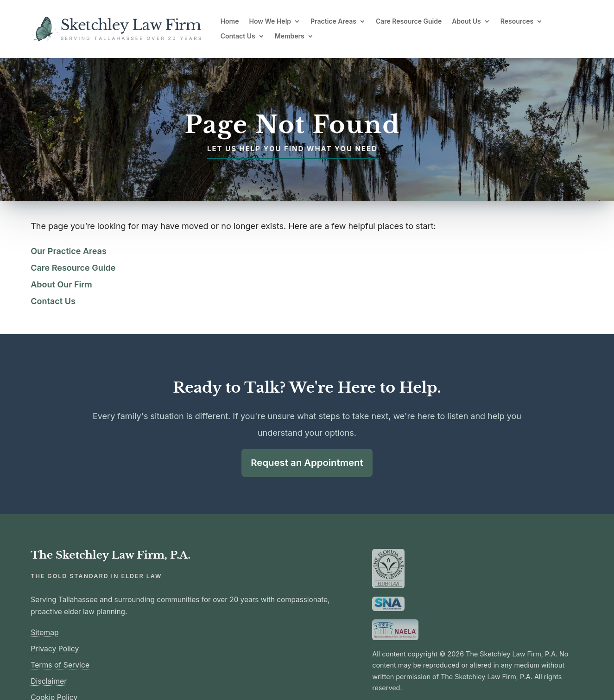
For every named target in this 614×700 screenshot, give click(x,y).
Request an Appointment (307, 462)
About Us (466, 21)
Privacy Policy (55, 649)
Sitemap (44, 633)
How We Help (270, 21)
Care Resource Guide (409, 21)
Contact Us (238, 36)
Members (290, 36)
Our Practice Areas (69, 251)
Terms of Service (60, 665)
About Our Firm (61, 284)
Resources (517, 21)
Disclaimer (49, 681)
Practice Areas (333, 21)
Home (230, 21)
